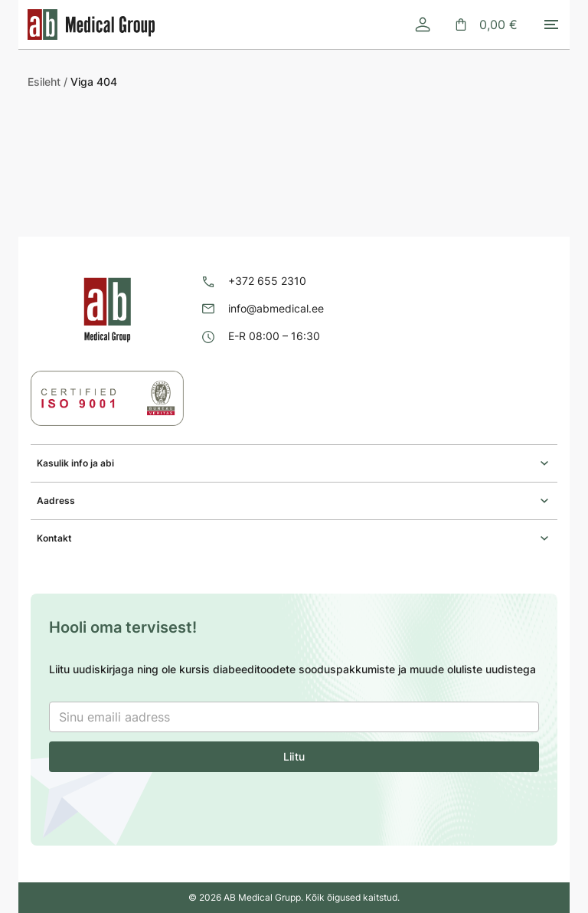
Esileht (44, 82)
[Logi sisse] (423, 25)
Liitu (294, 756)
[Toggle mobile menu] (551, 25)
